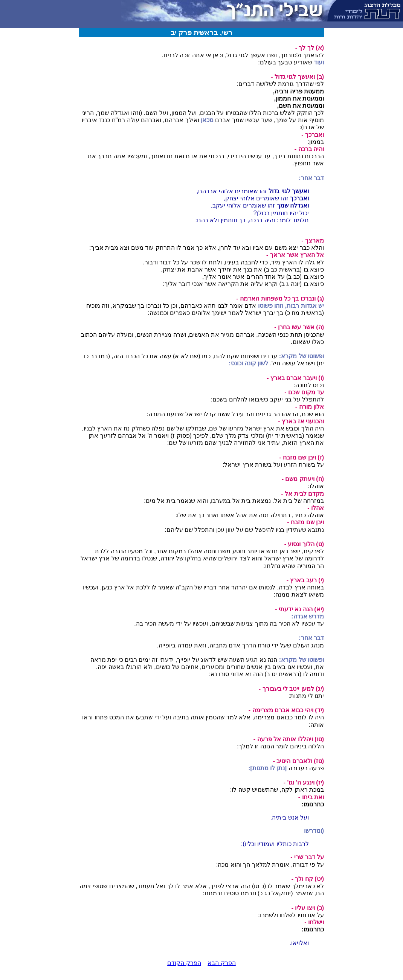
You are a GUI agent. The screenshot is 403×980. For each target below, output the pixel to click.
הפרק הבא (221, 963)
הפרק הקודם (184, 963)
